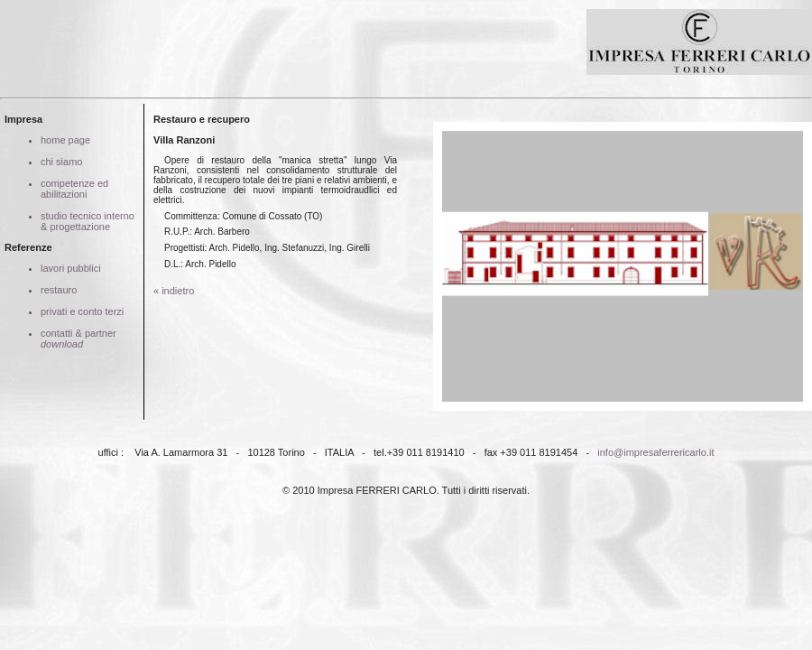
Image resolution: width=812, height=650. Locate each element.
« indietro (174, 291)
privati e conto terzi (82, 311)
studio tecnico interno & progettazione (88, 221)
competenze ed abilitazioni (74, 189)
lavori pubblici (71, 268)
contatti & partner (78, 339)
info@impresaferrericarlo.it (655, 452)
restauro (59, 290)
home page (65, 140)
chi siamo (61, 162)
